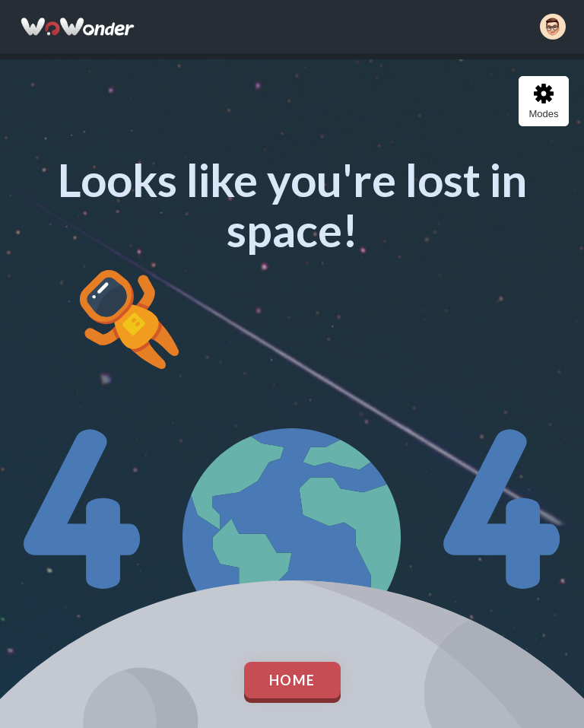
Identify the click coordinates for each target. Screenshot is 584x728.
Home (292, 680)
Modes (543, 102)
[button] (553, 27)
